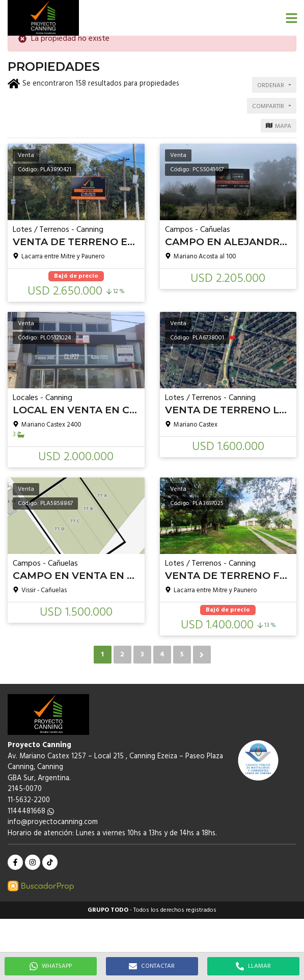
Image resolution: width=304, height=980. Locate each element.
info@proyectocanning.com (53, 822)
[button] (291, 18)
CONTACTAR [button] (152, 966)
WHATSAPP (51, 966)
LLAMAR (253, 966)
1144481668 (31, 812)
